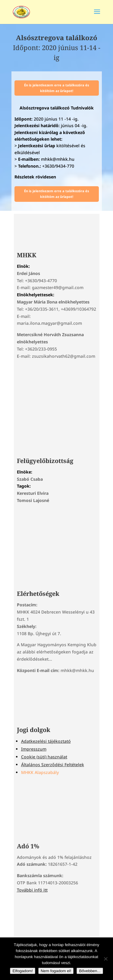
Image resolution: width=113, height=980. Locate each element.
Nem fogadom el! (56, 971)
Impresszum (34, 749)
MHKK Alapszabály (40, 772)
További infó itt (32, 890)
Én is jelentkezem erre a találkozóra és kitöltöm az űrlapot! (57, 88)
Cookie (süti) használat (44, 757)
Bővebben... (90, 971)
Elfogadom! (22, 971)
